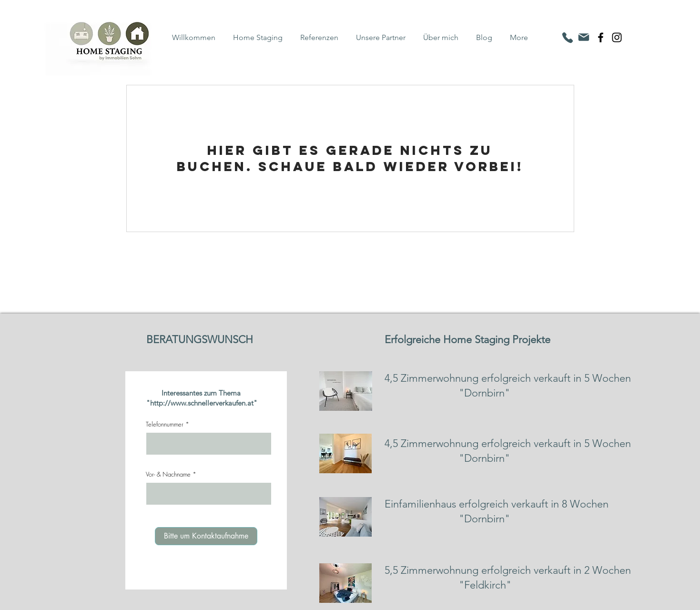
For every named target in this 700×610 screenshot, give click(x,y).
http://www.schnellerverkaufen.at (202, 403)
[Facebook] (601, 37)
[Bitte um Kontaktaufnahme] (206, 536)
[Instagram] (617, 37)
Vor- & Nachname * (171, 474)
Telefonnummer (165, 424)
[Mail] (584, 37)
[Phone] (568, 38)
